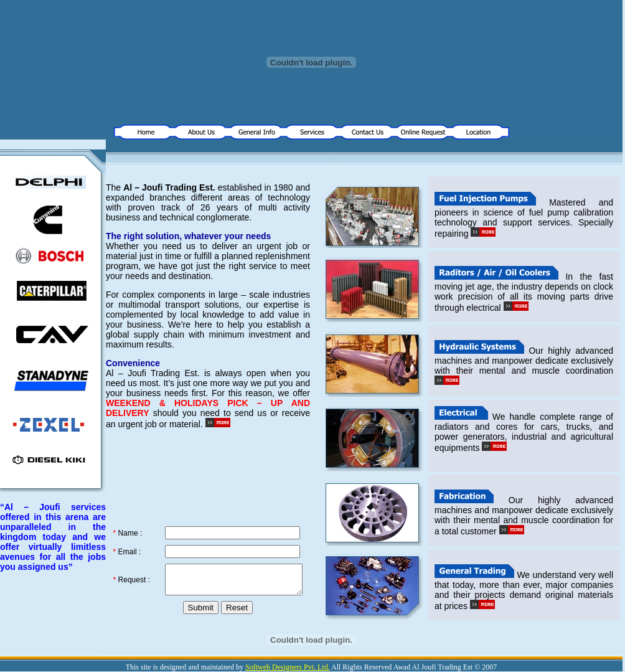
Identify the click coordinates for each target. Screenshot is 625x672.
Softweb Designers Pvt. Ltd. (288, 667)
